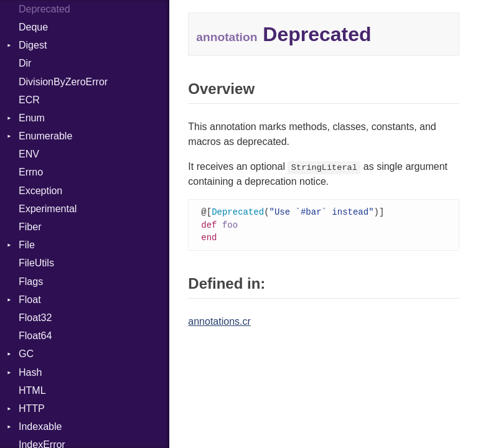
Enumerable (45, 136)
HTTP (32, 408)
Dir (25, 63)
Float (30, 300)
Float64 (35, 336)
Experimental (48, 209)
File (27, 245)
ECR (29, 100)
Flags (31, 282)
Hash (30, 372)
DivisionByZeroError (63, 82)
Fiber (30, 227)
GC (26, 354)
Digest (33, 45)
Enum (32, 118)
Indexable (40, 427)
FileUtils (36, 263)
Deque (33, 27)
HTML (32, 390)
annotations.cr (219, 323)
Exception (40, 191)
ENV (29, 154)
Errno (31, 172)
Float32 (35, 318)
